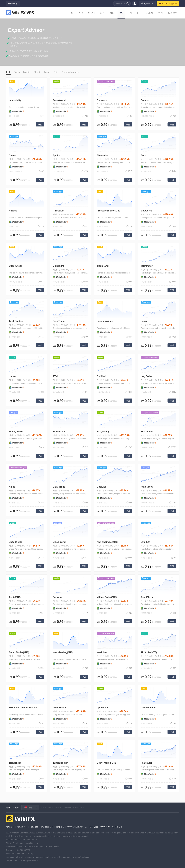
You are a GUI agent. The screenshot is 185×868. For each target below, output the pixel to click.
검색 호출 (60, 827)
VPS (81, 13)
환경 (102, 13)
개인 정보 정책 (47, 827)
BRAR (91, 13)
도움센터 (173, 13)
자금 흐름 (148, 13)
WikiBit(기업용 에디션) (77, 827)
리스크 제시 (22, 827)
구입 (40, 124)
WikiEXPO (105, 827)
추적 (160, 13)
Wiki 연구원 (117, 827)
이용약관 (34, 827)
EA (121, 13)
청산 (112, 13)
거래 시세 (133, 13)
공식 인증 (94, 827)
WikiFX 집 (13, 3)
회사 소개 (10, 827)
